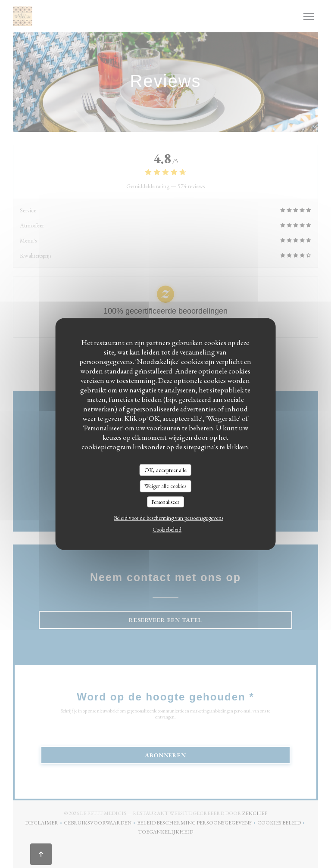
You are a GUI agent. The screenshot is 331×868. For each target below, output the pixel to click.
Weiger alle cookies (165, 486)
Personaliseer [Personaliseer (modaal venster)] (165, 502)
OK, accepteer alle (165, 470)
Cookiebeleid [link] (167, 530)
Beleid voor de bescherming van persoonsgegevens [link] (169, 518)
